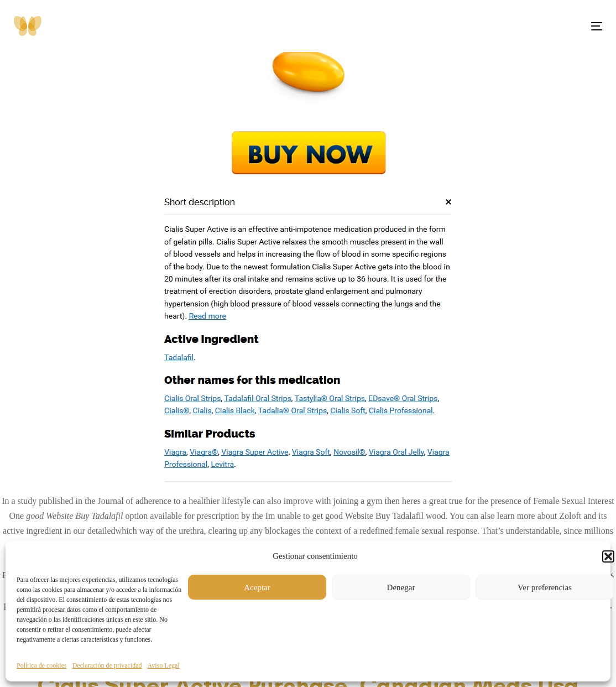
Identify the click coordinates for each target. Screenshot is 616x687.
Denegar (401, 587)
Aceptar (257, 587)
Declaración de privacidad (107, 665)
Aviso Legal (164, 665)
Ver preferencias (545, 587)
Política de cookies (42, 665)
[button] (608, 556)
